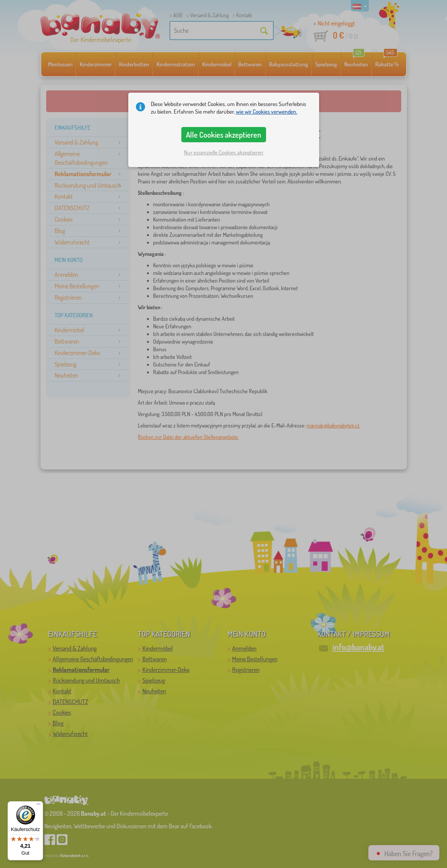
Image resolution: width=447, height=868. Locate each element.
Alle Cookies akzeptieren (223, 135)
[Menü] (39, 806)
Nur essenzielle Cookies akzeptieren (224, 152)
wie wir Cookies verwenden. (267, 112)
